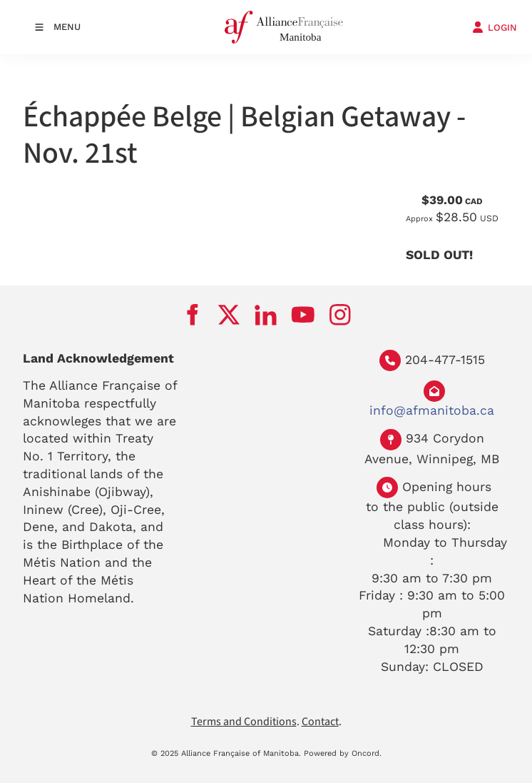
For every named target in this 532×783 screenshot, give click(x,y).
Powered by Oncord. (343, 753)
